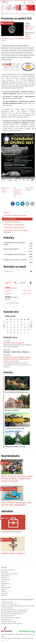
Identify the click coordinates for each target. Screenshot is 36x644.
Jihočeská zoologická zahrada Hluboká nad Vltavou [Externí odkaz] (14, 612)
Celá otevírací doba (12, 303)
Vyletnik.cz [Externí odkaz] (4, 591)
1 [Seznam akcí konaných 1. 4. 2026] (14, 322)
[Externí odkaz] (6, 630)
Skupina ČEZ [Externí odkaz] (4, 572)
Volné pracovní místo (11, 532)
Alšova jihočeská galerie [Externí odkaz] (7, 602)
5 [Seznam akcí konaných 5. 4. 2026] (28, 322)
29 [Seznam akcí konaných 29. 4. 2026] (14, 332)
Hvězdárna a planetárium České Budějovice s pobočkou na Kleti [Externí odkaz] (18, 606)
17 (21, 327)
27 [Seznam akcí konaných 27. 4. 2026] (7, 332)
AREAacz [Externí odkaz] (3, 585)
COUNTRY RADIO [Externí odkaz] (6, 580)
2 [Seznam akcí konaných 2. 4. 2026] (18, 322)
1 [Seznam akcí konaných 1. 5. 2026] (21, 332)
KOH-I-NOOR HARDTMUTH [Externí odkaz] (8, 570)
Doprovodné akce (15, 13)
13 (7, 327)
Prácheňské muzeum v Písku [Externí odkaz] (9, 622)
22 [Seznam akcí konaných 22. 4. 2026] (14, 330)
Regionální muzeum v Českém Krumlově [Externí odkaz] (12, 623)
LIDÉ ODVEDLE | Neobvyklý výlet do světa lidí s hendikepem (16, 504)
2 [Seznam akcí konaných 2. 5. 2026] (25, 332)
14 (11, 327)
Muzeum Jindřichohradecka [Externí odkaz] (8, 616)
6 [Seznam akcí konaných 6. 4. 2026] (7, 325)
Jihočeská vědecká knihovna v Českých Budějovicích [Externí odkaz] (14, 610)
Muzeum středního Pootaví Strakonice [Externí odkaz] (11, 618)
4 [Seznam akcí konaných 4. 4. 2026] (25, 322)
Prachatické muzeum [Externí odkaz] (7, 620)
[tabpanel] (18, 297)
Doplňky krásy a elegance (14, 343)
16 (18, 327)
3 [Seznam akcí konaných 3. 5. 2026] (28, 332)
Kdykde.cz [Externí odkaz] (4, 589)
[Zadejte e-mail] (18, 271)
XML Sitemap (19, 634)
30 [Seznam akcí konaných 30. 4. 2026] (18, 332)
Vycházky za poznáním (12, 222)
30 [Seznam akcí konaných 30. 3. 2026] (7, 322)
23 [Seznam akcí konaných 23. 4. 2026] (18, 330)
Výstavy (7, 213)
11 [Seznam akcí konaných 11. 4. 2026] (25, 325)
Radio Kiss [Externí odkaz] (4, 582)
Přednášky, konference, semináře (15, 215)
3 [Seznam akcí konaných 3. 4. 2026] (21, 322)
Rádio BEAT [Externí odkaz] (4, 578)
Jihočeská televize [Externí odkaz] (6, 576)
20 (7, 330)
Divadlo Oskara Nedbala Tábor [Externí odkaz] (9, 604)
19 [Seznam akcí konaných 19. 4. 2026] (28, 327)
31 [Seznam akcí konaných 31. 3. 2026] (11, 322)
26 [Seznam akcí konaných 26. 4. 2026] (28, 330)
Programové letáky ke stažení (14, 228)
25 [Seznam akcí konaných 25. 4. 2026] (25, 330)
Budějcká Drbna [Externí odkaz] (5, 584)
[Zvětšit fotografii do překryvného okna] (18, 71)
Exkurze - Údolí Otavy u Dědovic (16, 352)
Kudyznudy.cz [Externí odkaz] (5, 593)
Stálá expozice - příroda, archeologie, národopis (16, 231)
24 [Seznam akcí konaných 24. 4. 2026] (21, 330)
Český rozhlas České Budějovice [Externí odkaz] (9, 574)
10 (21, 325)
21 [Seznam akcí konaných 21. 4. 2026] (11, 330)
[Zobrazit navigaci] (32, 2)
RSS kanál (27, 634)
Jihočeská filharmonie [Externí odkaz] (7, 608)
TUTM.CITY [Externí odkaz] (4, 595)
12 (28, 325)
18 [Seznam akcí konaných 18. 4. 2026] (25, 327)
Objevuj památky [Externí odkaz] (6, 587)
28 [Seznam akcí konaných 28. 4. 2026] (11, 332)
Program (7, 13)
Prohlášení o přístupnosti (8, 634)
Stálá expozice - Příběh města (14, 225)
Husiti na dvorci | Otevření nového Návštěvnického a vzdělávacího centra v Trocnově (17, 359)
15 (14, 327)
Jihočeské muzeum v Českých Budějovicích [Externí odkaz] (12, 614)
